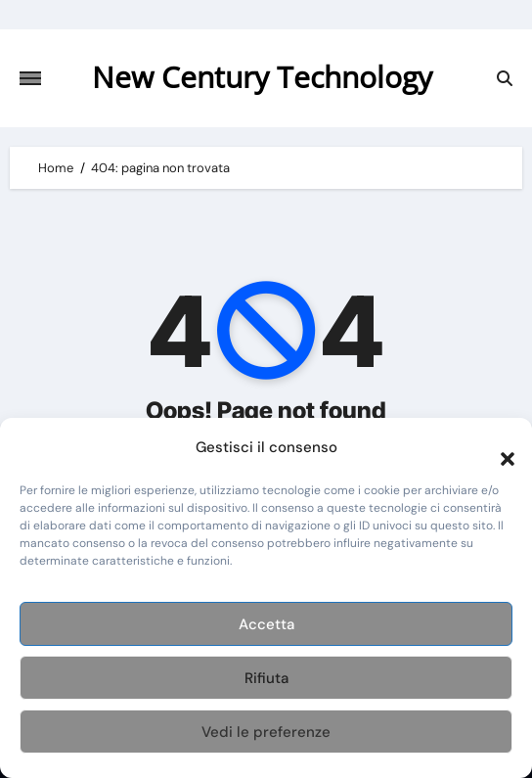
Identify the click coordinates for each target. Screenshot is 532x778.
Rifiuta (266, 678)
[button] (498, 447)
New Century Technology (262, 77)
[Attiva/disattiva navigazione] (30, 78)
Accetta (266, 624)
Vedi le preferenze (266, 732)
